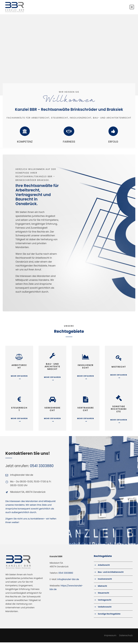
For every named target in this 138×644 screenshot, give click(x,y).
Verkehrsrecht (105, 609)
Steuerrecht (103, 594)
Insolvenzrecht (105, 581)
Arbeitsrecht (104, 567)
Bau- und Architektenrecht (111, 574)
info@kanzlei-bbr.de (68, 581)
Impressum (110, 637)
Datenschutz (126, 637)
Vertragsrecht (105, 602)
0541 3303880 (42, 467)
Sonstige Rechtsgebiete (109, 615)
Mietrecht (102, 588)
